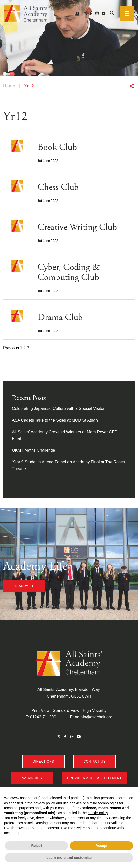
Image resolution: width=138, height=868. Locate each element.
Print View (40, 710)
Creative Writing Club (77, 227)
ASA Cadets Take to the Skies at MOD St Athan (55, 420)
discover (24, 586)
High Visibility (95, 710)
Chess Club (58, 187)
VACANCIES (32, 778)
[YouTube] (104, 13)
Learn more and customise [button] (69, 858)
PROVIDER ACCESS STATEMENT (94, 778)
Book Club (57, 147)
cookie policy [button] (98, 813)
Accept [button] (101, 846)
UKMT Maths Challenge (34, 450)
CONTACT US (95, 762)
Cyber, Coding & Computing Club (69, 272)
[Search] (112, 13)
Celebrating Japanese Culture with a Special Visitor (58, 409)
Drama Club (60, 317)
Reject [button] (36, 846)
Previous (11, 348)
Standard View (66, 710)
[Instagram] (97, 13)
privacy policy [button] (44, 803)
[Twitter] (85, 13)
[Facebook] (91, 13)
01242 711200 (43, 717)
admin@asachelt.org (94, 717)
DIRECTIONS (44, 762)
